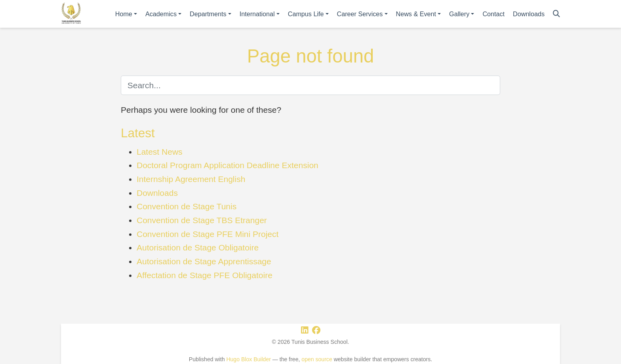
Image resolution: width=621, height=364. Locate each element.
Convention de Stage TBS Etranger (202, 220)
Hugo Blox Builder (249, 359)
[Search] (556, 14)
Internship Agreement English (191, 179)
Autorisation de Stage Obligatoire (198, 247)
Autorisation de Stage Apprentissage (204, 261)
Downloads (157, 193)
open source (317, 359)
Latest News (160, 152)
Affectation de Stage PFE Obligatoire (205, 275)
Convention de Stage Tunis (187, 206)
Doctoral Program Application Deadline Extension (228, 165)
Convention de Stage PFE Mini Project (208, 234)
